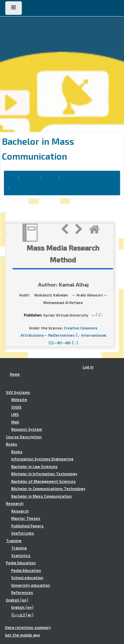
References (22, 593)
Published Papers (27, 526)
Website (19, 400)
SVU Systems (18, 392)
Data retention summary (28, 628)
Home (10, 177)
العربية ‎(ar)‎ (22, 615)
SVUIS (16, 407)
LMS (15, 414)
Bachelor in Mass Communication (41, 496)
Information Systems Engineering (42, 459)
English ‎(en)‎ (17, 600)
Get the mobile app (22, 635)
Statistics (21, 556)
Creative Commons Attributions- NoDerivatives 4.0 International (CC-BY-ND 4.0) (63, 336)
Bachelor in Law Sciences (34, 467)
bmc (66, 177)
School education (27, 578)
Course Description (24, 437)
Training (14, 541)
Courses (30, 177)
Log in (88, 367)
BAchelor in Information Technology (44, 474)
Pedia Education (21, 563)
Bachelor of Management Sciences (43, 481)
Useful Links (23, 533)
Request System (27, 429)
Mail (15, 422)
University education (31, 585)
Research (15, 504)
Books (50, 177)
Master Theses (26, 518)
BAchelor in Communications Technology (48, 489)
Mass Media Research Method (41, 188)
